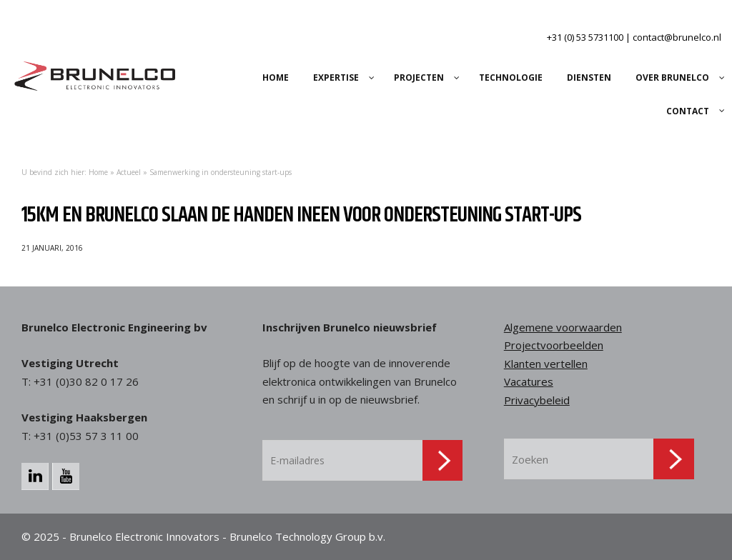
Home (98, 172)
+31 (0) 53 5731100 (585, 37)
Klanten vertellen (546, 364)
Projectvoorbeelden (554, 345)
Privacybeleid (537, 400)
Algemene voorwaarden (563, 327)
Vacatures (529, 381)
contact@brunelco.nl (677, 37)
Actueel (129, 172)
